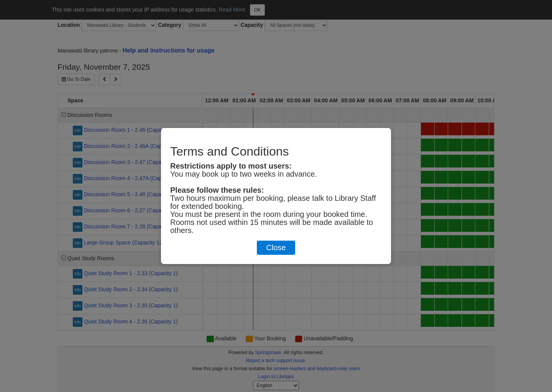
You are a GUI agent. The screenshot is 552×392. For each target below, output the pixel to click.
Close (276, 248)
